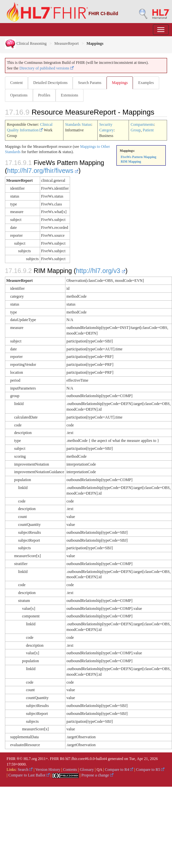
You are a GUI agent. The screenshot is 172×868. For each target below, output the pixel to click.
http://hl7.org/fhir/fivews (43, 171)
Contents (70, 770)
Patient (148, 130)
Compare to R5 (150, 770)
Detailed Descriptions (50, 83)
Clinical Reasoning (26, 43)
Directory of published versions (47, 68)
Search (25, 770)
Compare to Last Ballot (29, 775)
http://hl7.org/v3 (101, 271)
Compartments (142, 124)
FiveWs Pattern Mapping (138, 157)
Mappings (120, 83)
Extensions (70, 95)
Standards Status (78, 124)
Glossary (87, 770)
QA (99, 770)
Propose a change (98, 775)
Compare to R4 (119, 770)
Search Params (90, 83)
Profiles (44, 95)
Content (16, 83)
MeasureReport (66, 43)
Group (136, 130)
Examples (146, 83)
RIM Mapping (131, 162)
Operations (19, 95)
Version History (48, 770)
